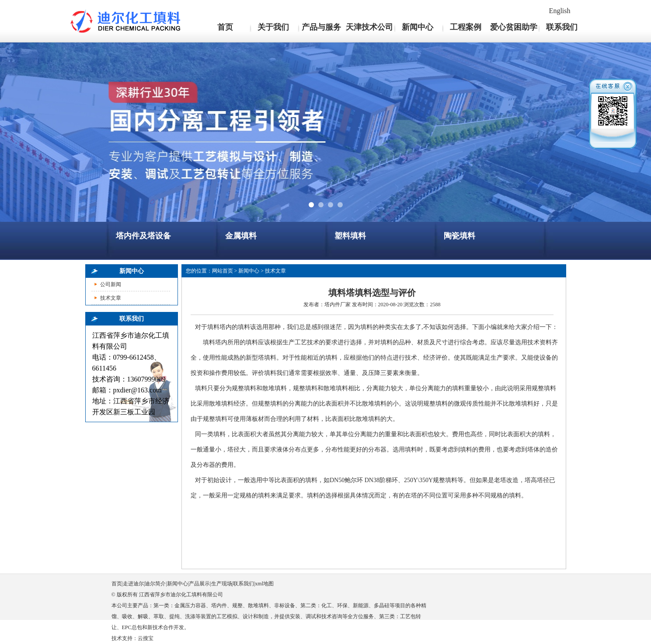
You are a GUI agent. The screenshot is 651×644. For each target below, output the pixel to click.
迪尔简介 (155, 584)
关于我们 (273, 27)
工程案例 (466, 27)
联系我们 (562, 27)
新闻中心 (418, 27)
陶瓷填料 (460, 236)
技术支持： (125, 638)
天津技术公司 (369, 27)
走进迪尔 (133, 584)
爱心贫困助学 (514, 27)
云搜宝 (146, 638)
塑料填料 (350, 236)
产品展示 (199, 584)
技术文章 (111, 298)
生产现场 (222, 584)
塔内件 (332, 304)
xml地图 (264, 584)
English (560, 11)
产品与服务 (321, 27)
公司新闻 (111, 284)
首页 (225, 27)
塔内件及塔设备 (143, 236)
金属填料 (241, 236)
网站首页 (223, 271)
